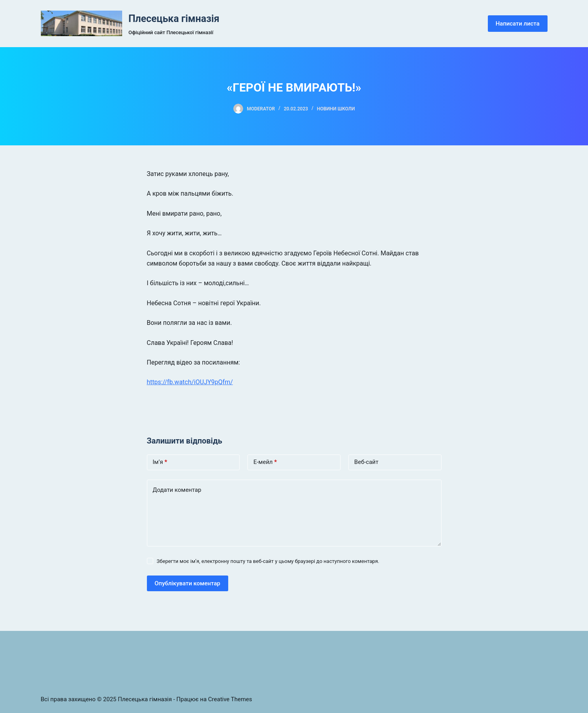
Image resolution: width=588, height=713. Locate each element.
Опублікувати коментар (188, 583)
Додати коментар (177, 490)
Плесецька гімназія (174, 19)
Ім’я (160, 462)
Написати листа (518, 24)
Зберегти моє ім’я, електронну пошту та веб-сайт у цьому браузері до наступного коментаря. (268, 561)
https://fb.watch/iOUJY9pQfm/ (190, 382)
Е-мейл (265, 462)
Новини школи (336, 109)
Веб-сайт (366, 462)
